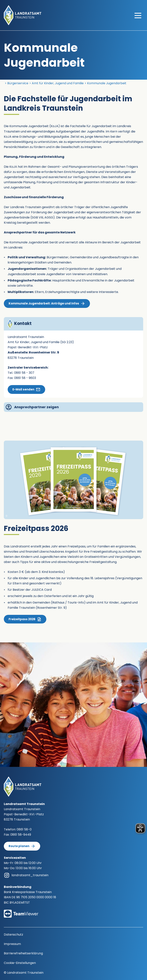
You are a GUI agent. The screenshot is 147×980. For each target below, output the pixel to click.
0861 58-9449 (21, 835)
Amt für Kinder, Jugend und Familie (58, 83)
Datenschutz (13, 935)
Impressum (12, 944)
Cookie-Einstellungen (20, 963)
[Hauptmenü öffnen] (138, 15)
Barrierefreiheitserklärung (23, 953)
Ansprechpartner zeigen (32, 407)
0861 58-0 (24, 829)
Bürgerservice (18, 83)
